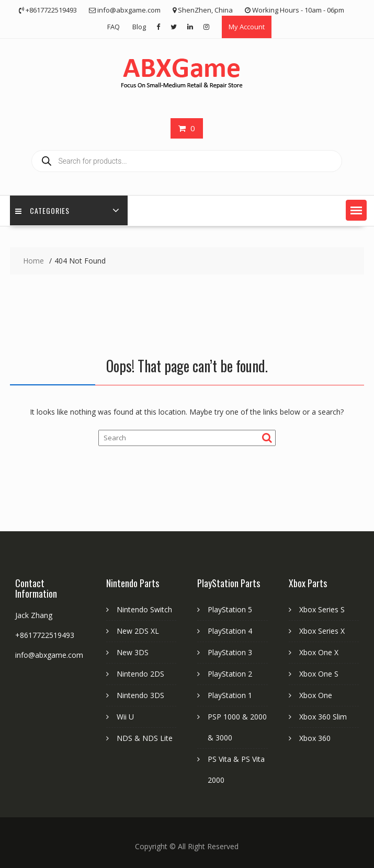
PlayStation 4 (230, 631)
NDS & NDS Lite (145, 738)
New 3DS (133, 652)
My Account (247, 27)
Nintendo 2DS (140, 674)
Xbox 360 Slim (323, 717)
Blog (139, 27)
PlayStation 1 (230, 695)
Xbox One (316, 695)
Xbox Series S (322, 609)
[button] (356, 210)
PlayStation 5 (230, 609)
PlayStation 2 (230, 674)
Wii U (125, 717)
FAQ (114, 27)
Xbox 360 (315, 738)
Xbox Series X (322, 631)
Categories (42, 210)
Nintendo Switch (144, 609)
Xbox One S (319, 674)
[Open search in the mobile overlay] (187, 161)
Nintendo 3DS (140, 695)
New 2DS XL (138, 631)
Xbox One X (319, 652)
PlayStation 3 (230, 652)
